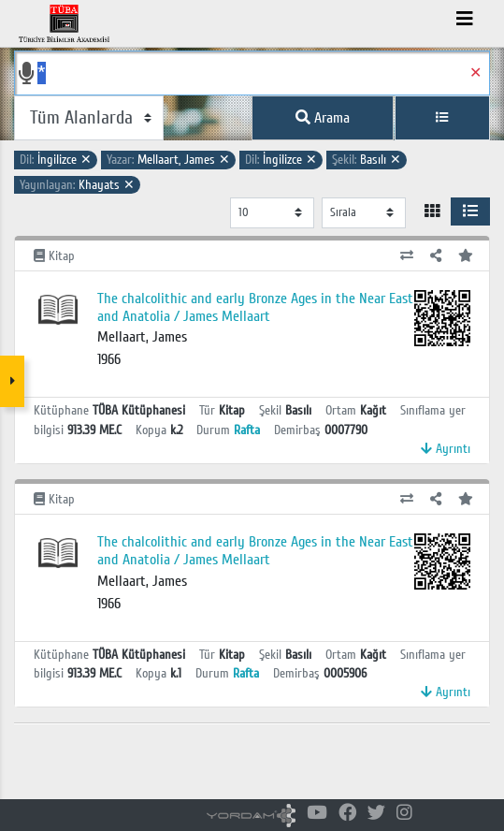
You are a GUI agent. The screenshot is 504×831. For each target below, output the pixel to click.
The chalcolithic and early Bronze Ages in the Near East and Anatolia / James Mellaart (255, 307)
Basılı (367, 160)
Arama (323, 118)
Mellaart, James (168, 160)
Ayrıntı (446, 449)
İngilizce (56, 160)
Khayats (77, 185)
